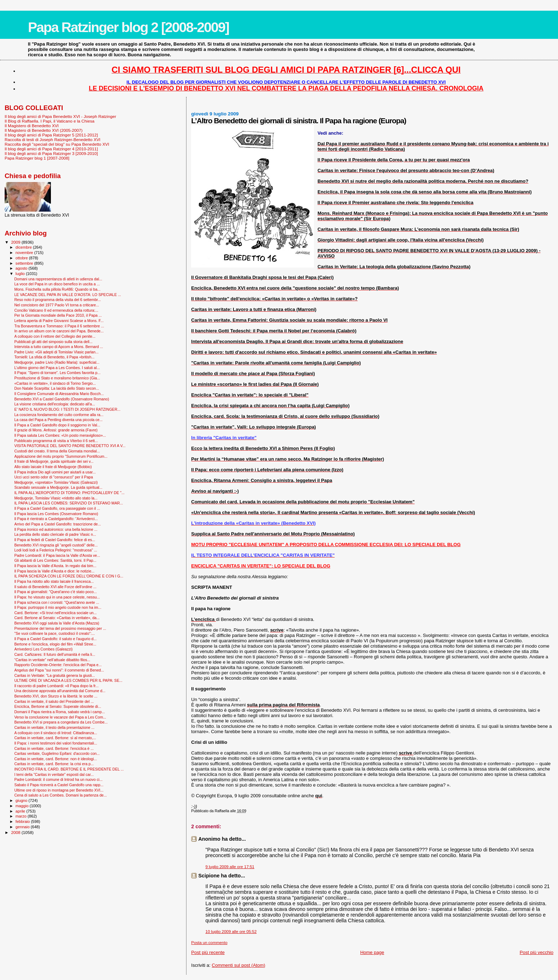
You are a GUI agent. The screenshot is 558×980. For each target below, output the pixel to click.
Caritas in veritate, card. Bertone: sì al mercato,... (55, 738)
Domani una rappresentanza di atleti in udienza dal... (58, 279)
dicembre (24, 247)
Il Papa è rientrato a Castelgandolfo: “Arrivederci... (56, 519)
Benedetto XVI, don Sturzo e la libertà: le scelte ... (56, 696)
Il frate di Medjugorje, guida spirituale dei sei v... (54, 461)
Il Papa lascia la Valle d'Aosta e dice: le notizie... (54, 571)
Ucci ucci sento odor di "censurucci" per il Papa (54, 477)
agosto (22, 268)
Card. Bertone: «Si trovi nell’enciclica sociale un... (56, 613)
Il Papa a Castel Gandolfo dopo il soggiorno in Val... (57, 425)
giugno (22, 800)
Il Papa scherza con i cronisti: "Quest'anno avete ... (57, 602)
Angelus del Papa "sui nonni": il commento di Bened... (59, 670)
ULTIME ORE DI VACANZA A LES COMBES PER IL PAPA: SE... (68, 680)
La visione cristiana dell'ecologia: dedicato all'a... (55, 404)
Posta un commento (209, 943)
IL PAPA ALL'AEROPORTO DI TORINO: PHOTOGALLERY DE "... (69, 493)
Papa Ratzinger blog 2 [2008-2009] (128, 27)
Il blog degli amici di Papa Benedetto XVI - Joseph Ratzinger (60, 116)
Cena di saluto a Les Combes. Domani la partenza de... (60, 795)
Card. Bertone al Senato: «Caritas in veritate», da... (57, 618)
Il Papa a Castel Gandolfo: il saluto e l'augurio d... (55, 639)
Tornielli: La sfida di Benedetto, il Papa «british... (54, 357)
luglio (21, 274)
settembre (25, 263)
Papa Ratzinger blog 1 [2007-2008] (37, 158)
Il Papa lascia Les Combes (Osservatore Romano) (56, 514)
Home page (372, 952)
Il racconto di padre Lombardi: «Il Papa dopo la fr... (56, 686)
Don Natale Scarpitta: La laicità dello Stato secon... (57, 388)
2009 (16, 242)
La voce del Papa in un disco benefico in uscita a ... (57, 284)
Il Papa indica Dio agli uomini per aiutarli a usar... (55, 472)
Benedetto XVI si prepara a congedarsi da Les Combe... (61, 722)
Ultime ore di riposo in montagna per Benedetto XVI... (59, 790)
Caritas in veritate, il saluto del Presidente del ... (54, 701)
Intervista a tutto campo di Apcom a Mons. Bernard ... (59, 347)
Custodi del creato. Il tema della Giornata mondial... (57, 451)
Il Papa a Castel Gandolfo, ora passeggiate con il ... (57, 508)
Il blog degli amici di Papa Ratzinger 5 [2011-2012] (51, 135)
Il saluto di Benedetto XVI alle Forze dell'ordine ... (55, 587)
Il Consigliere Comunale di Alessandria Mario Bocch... (59, 394)
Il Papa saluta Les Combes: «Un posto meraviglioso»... (60, 435)
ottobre (22, 258)
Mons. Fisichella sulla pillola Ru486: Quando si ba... (57, 289)
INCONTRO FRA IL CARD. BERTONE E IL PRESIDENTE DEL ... (69, 769)
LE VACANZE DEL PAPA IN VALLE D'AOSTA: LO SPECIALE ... (68, 295)
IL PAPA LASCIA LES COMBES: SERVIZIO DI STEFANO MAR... (69, 503)
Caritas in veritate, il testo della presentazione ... (54, 727)
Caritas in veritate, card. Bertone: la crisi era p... (54, 764)
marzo (22, 816)
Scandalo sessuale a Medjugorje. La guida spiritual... (58, 487)
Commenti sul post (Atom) (238, 965)
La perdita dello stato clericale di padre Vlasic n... (55, 534)
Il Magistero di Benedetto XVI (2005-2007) (44, 130)
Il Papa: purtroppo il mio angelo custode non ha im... (58, 607)
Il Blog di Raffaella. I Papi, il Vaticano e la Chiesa (49, 121)
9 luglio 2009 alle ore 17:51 (230, 867)
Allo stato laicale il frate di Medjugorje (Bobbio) (53, 467)
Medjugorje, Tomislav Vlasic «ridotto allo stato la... (56, 498)
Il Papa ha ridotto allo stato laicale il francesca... (54, 581)
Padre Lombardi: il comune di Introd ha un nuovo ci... (58, 779)
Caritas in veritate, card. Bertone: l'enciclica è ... (54, 748)
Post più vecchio (536, 952)
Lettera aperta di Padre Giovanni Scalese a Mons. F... (59, 321)
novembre (25, 253)
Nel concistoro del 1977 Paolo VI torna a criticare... (57, 305)
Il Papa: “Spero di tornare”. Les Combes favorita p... (57, 373)
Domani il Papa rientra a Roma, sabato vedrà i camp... (60, 712)
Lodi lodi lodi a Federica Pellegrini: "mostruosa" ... (56, 550)
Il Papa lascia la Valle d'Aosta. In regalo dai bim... (55, 566)
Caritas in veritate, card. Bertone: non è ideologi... (56, 759)
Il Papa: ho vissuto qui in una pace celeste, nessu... (57, 597)
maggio (23, 806)
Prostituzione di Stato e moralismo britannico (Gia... (57, 378)
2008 (16, 832)
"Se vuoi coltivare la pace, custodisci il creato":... (54, 633)
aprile (21, 811)
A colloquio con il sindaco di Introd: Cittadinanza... (56, 733)
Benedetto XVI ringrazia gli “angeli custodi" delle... (56, 545)
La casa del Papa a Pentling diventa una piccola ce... (58, 420)
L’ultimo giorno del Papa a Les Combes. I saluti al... (57, 368)
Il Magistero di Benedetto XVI (32, 126)
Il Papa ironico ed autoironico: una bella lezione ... (56, 529)
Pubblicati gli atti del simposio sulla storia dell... (53, 342)
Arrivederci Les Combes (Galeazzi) (43, 649)
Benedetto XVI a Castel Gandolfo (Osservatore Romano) (62, 399)
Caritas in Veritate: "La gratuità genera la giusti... (55, 675)
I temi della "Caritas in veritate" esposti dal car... (54, 774)
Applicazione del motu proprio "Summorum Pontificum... (61, 456)
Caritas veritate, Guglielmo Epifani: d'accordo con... (57, 753)
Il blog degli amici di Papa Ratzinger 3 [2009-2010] (51, 153)
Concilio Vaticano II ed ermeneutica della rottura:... (56, 310)
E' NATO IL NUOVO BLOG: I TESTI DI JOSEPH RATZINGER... (67, 409)
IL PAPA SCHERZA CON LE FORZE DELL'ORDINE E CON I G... (69, 576)
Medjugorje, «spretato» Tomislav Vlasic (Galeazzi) (56, 482)
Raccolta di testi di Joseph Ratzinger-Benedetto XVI (52, 139)
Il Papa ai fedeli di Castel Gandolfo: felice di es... (55, 540)
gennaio (23, 827)
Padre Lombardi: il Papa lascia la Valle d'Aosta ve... (57, 555)
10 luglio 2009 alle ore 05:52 (231, 932)
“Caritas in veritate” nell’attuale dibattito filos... (52, 660)
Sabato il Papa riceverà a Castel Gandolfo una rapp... (59, 785)
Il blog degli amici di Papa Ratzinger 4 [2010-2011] (51, 149)
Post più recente (208, 952)
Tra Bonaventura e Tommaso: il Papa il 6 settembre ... (59, 326)
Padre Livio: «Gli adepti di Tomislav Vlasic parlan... (56, 352)
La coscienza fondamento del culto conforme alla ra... (59, 415)
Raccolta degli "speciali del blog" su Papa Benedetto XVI (57, 144)
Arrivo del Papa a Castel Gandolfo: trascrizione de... (57, 524)
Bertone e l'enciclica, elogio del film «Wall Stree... (55, 644)
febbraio (23, 821)
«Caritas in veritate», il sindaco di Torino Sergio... (55, 383)
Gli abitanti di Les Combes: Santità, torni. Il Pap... (55, 560)
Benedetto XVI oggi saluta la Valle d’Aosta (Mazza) (57, 623)
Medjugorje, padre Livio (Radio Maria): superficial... (57, 362)
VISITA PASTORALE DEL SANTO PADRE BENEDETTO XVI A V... (70, 446)
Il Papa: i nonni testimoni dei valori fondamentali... (56, 743)
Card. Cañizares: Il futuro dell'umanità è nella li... (55, 654)
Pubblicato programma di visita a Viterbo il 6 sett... (56, 441)
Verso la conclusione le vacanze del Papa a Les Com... (60, 717)
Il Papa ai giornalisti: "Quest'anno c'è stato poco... (56, 592)
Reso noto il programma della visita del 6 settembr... (57, 300)
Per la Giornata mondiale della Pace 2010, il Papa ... (58, 315)
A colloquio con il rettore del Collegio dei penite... (55, 336)
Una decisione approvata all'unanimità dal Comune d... (60, 691)
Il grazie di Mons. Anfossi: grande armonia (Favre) (56, 430)
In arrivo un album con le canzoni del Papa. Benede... (59, 331)
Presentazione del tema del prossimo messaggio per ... (60, 628)
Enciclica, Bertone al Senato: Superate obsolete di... (58, 706)
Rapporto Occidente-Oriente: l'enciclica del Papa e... (58, 665)
